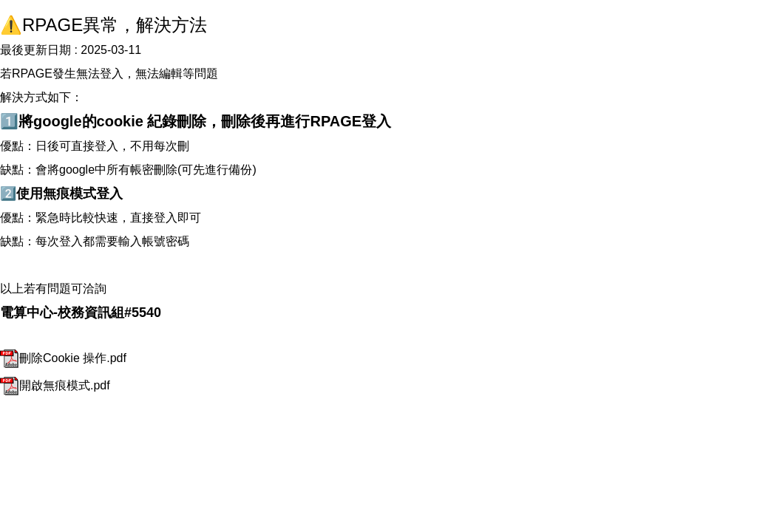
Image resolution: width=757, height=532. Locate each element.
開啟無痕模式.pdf (55, 385)
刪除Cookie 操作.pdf (63, 358)
